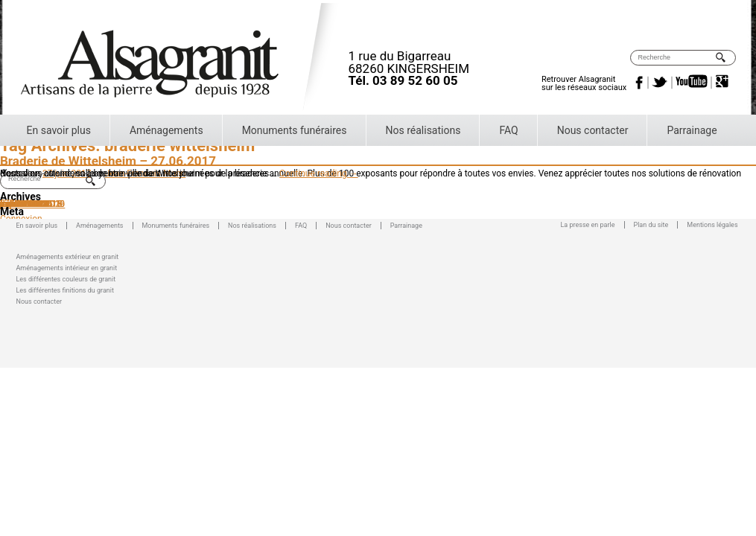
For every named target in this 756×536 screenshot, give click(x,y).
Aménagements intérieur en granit (67, 267)
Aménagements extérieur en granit (68, 256)
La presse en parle (588, 225)
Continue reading (319, 173)
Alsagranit (185, 59)
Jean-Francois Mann (145, 173)
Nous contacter (593, 130)
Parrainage (692, 130)
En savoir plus (59, 130)
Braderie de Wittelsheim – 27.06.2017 (108, 161)
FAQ (508, 130)
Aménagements (166, 130)
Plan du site (651, 225)
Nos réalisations (423, 130)
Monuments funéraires (295, 130)
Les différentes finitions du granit (65, 289)
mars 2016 (21, 204)
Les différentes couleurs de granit (66, 278)
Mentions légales (712, 225)
